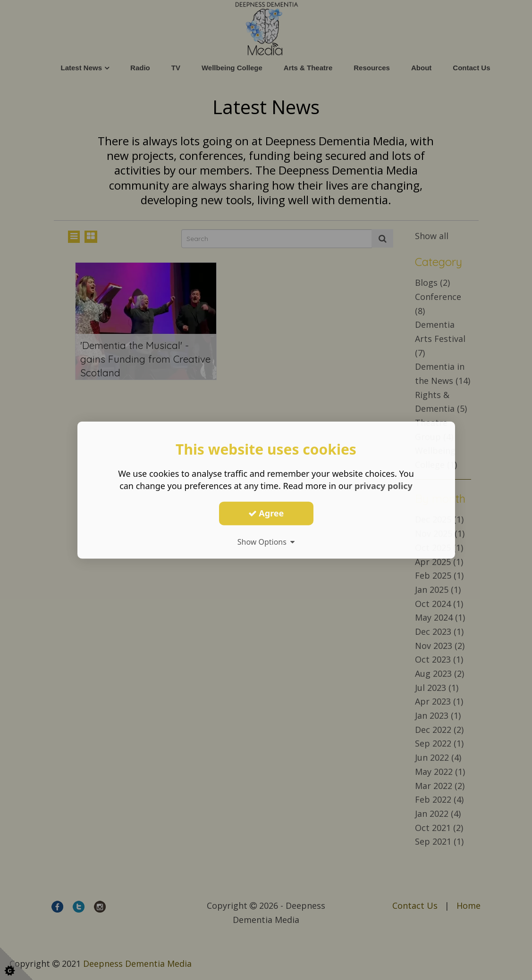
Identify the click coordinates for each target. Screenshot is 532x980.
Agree (266, 513)
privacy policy (384, 486)
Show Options (266, 541)
